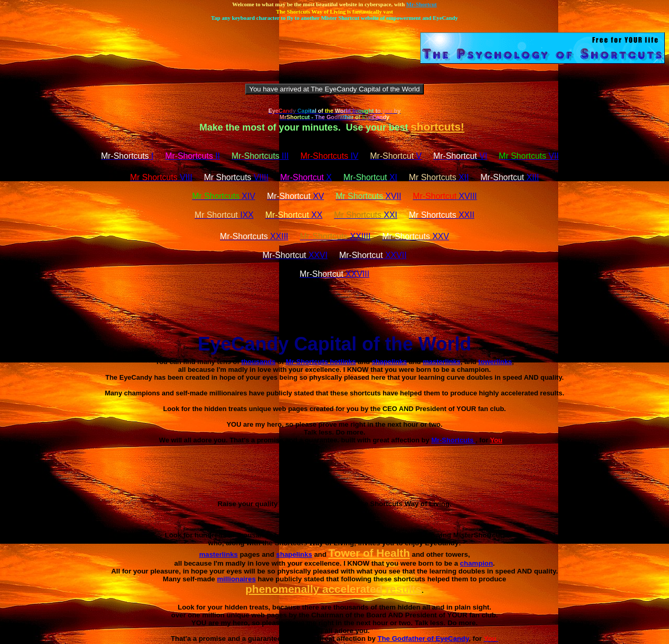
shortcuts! (438, 127)
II (193, 156)
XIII (510, 177)
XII (439, 177)
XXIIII (335, 236)
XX (294, 215)
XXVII (373, 255)
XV (296, 196)
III (260, 156)
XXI (366, 215)
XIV (223, 196)
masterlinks (218, 554)
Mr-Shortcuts (453, 440)
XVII (368, 196)
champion (476, 563)
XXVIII (334, 274)
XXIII (254, 236)
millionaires (236, 579)
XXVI (295, 255)
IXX (224, 215)
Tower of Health (369, 553)
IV (330, 156)
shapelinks (294, 554)
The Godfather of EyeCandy (423, 639)
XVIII (445, 196)
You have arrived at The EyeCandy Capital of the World (335, 89)
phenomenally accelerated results (333, 589)
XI (370, 177)
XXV (416, 236)
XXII (441, 215)
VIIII (236, 177)
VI (460, 156)
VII (529, 156)
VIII (161, 177)
